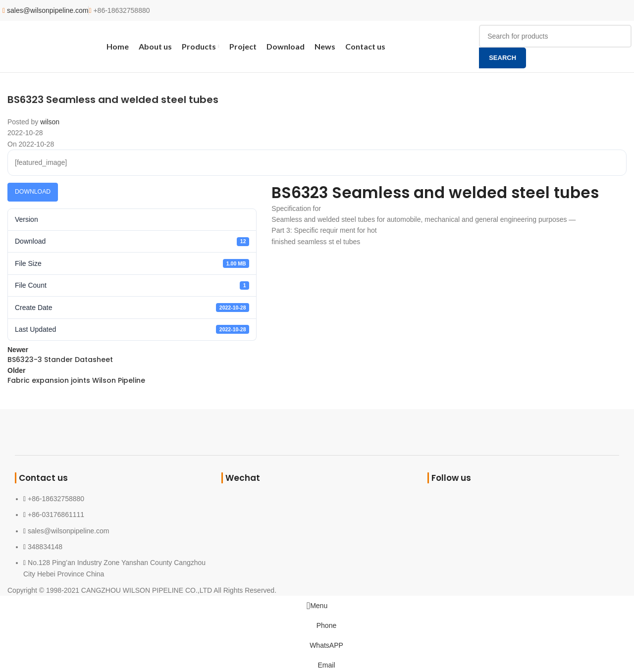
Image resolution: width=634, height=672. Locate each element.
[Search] (555, 36)
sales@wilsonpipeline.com (48, 10)
